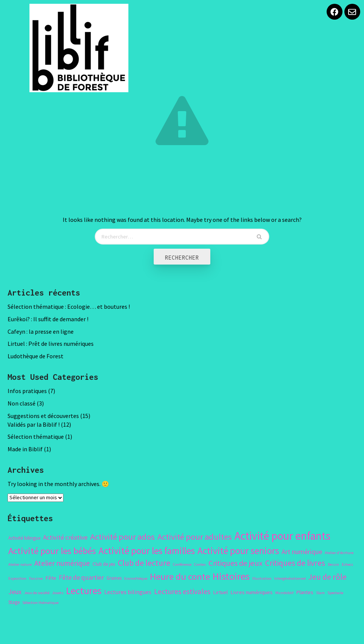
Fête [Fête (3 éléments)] (51, 578)
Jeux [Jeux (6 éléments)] (15, 592)
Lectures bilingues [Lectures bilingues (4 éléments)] (128, 592)
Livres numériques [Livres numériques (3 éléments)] (251, 592)
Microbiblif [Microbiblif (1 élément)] (284, 593)
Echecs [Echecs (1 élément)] (347, 564)
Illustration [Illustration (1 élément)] (262, 578)
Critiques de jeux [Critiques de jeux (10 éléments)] (235, 563)
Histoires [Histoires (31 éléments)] (231, 576)
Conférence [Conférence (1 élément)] (182, 564)
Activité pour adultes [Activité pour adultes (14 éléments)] (195, 537)
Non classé (22, 403)
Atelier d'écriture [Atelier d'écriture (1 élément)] (339, 553)
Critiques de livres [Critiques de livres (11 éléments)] (295, 563)
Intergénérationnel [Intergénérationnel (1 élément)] (290, 578)
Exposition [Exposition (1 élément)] (17, 578)
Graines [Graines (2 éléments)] (114, 578)
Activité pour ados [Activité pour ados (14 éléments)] (123, 537)
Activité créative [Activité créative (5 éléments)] (65, 537)
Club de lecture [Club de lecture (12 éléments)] (144, 563)
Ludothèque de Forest (35, 356)
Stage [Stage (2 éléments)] (14, 602)
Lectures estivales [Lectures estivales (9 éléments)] (182, 591)
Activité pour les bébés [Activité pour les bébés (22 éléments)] (52, 551)
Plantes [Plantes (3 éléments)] (305, 592)
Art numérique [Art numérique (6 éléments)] (302, 552)
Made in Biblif (25, 449)
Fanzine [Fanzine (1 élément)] (36, 578)
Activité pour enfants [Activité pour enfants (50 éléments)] (282, 536)
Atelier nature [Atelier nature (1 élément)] (20, 564)
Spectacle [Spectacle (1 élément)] (335, 593)
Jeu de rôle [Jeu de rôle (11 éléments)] (328, 577)
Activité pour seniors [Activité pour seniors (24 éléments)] (238, 551)
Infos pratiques (27, 391)
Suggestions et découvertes (43, 416)
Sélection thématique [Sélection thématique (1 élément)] (40, 603)
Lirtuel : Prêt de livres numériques (51, 344)
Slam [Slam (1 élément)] (320, 593)
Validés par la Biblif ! (34, 424)
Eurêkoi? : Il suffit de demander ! (48, 319)
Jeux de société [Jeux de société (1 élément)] (37, 593)
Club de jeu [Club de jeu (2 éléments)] (104, 564)
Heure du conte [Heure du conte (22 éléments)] (180, 577)
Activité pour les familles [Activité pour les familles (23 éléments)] (147, 551)
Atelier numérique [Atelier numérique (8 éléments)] (62, 563)
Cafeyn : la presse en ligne (41, 331)
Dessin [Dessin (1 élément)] (333, 564)
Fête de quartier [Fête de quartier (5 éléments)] (81, 577)
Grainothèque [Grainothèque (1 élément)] (136, 578)
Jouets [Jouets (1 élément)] (58, 593)
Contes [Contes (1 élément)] (200, 564)
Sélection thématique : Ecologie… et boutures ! (69, 307)
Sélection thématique (36, 437)
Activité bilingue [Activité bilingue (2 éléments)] (24, 538)
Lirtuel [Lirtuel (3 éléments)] (220, 592)
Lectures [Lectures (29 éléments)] (84, 591)
